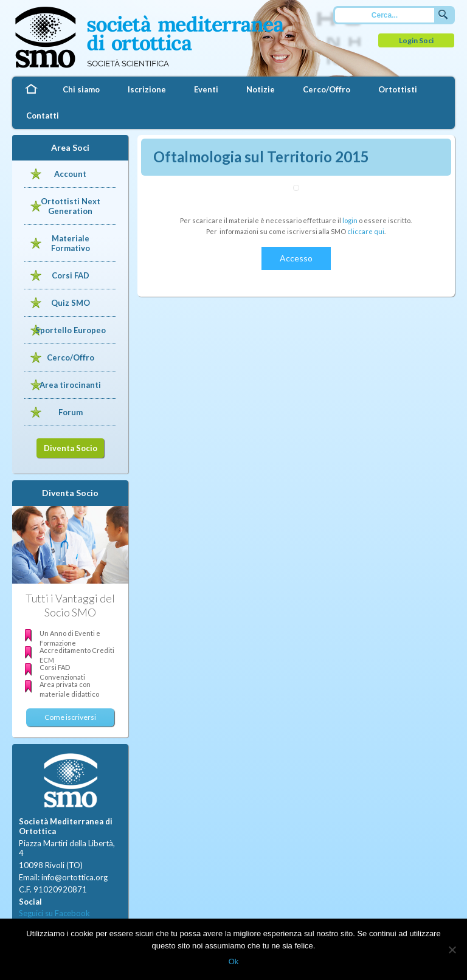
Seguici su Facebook (54, 913)
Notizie (261, 89)
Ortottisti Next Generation (71, 206)
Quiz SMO (71, 303)
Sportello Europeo (71, 330)
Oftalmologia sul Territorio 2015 (261, 157)
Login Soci (416, 40)
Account (70, 174)
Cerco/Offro (327, 89)
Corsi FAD (71, 275)
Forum (71, 412)
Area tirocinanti (70, 385)
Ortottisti (398, 89)
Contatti (43, 116)
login (350, 220)
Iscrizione (147, 89)
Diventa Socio (71, 448)
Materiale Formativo (71, 243)
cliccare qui (366, 231)
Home (30, 90)
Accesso (296, 258)
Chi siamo (81, 89)
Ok (234, 961)
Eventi (206, 89)
